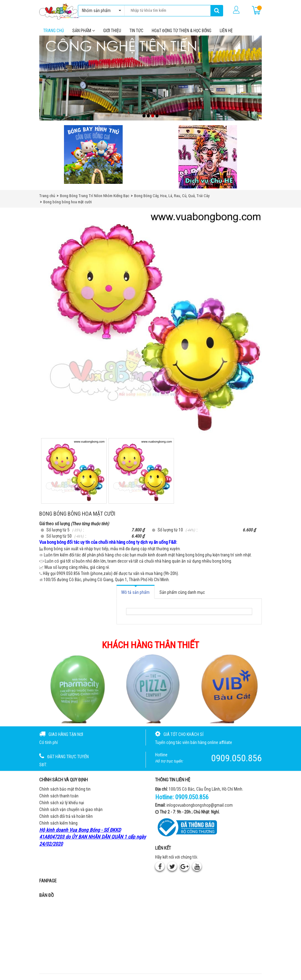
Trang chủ (54, 31)
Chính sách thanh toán (59, 796)
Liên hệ (226, 31)
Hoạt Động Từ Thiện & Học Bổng (182, 31)
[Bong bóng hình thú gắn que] (93, 154)
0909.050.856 (192, 797)
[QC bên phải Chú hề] (208, 157)
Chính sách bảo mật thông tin (65, 789)
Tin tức (136, 31)
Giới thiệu (112, 31)
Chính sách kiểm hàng (58, 823)
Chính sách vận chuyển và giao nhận (71, 809)
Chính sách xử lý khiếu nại (62, 803)
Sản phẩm (84, 31)
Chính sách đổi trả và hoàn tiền (66, 816)
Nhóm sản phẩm (100, 11)
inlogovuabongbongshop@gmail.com (200, 805)
